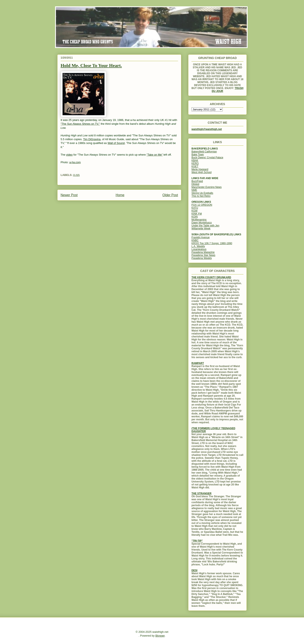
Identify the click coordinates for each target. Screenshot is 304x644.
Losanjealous (199, 249)
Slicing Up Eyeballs (202, 193)
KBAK (195, 160)
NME (194, 190)
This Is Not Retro (201, 196)
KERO (195, 163)
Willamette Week (201, 229)
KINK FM (197, 214)
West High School (202, 172)
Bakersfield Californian (204, 152)
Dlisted (195, 184)
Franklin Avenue (201, 237)
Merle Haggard (200, 169)
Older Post (170, 195)
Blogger (160, 636)
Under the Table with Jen (205, 226)
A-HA (76, 175)
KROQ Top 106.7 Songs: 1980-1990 (212, 243)
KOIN (195, 217)
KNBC (195, 240)
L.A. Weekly (198, 246)
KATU (195, 208)
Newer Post (69, 195)
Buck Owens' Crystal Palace (207, 158)
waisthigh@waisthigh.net (207, 129)
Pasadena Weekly (202, 258)
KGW (195, 211)
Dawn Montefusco (202, 223)
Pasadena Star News (203, 255)
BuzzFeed (197, 181)
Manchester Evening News (207, 187)
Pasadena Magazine (203, 252)
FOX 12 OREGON (202, 205)
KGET (195, 166)
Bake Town (198, 155)
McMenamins (199, 220)
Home (120, 195)
